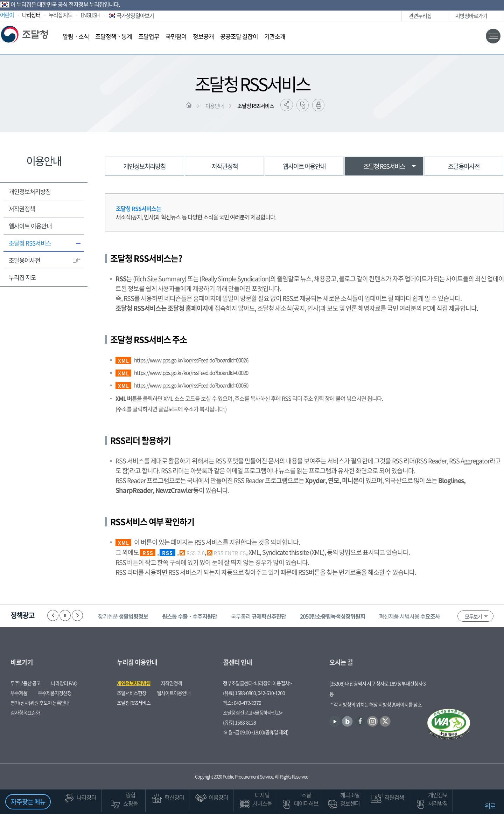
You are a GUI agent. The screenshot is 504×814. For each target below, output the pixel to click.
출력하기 (318, 105)
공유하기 (287, 105)
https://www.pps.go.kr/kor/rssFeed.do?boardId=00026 (191, 360)
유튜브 (351, 16)
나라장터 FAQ (64, 683)
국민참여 (176, 36)
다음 (77, 615)
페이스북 (372, 16)
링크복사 (303, 105)
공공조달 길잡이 (239, 36)
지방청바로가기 (471, 16)
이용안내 (215, 106)
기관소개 (275, 36)
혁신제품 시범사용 (409, 616)
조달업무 (149, 36)
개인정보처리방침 (30, 191)
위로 (490, 806)
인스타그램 (382, 16)
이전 (53, 615)
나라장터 (31, 15)
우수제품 (19, 693)
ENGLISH (90, 15)
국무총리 (258, 616)
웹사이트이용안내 (174, 693)
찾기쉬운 (123, 616)
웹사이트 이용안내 (30, 226)
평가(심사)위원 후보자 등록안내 (40, 703)
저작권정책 (22, 209)
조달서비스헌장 (132, 693)
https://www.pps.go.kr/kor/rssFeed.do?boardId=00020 (191, 373)
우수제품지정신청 (55, 693)
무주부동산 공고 (26, 683)
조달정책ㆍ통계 (114, 36)
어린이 (7, 15)
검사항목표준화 (25, 712)
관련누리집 (420, 16)
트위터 (393, 16)
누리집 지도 (60, 15)
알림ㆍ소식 (76, 36)
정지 (65, 615)
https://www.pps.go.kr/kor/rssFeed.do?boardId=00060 (191, 385)
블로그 (361, 16)
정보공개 (203, 36)
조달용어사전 (24, 260)
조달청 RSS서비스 (256, 106)
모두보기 (473, 616)
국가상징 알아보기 (131, 15)
